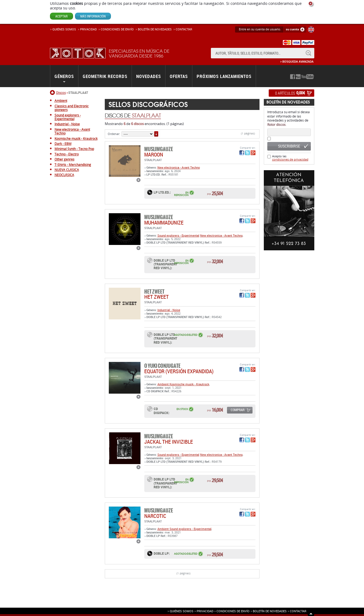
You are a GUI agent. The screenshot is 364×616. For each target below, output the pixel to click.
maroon (154, 154)
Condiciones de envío (233, 611)
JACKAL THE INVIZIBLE (169, 442)
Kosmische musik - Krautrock (189, 384)
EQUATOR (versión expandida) (179, 371)
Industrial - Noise (169, 310)
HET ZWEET (156, 297)
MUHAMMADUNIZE (164, 222)
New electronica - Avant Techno (179, 167)
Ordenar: (114, 134)
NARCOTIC (155, 516)
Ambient (163, 384)
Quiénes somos (64, 29)
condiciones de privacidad (290, 159)
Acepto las (290, 158)
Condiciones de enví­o (117, 29)
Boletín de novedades (155, 29)
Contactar (184, 29)
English (311, 30)
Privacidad (88, 29)
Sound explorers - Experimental (178, 235)
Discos (61, 92)
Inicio (53, 92)
